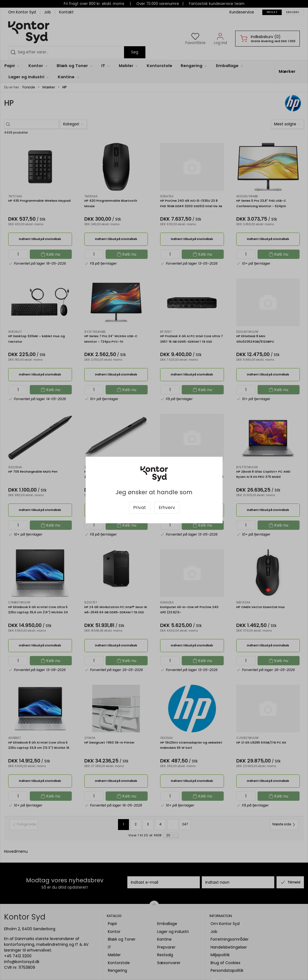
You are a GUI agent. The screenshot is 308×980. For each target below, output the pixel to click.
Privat (140, 508)
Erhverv (167, 508)
